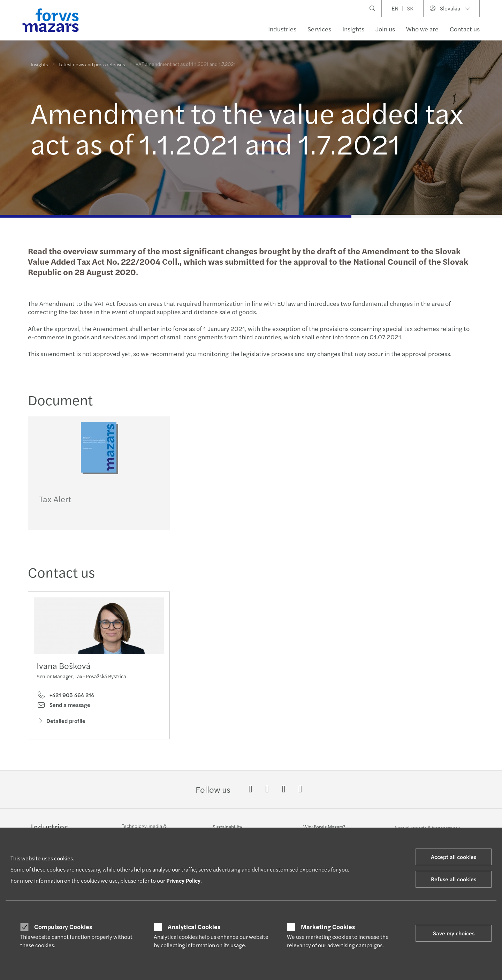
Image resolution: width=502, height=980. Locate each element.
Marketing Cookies (328, 927)
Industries (282, 29)
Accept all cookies (454, 857)
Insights (353, 29)
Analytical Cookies (194, 927)
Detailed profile (61, 727)
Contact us (465, 29)
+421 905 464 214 (65, 702)
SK (410, 8)
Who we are (422, 29)
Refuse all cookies (454, 879)
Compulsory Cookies (63, 927)
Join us (385, 29)
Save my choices (454, 933)
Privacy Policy (183, 880)
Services (319, 29)
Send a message (63, 711)
